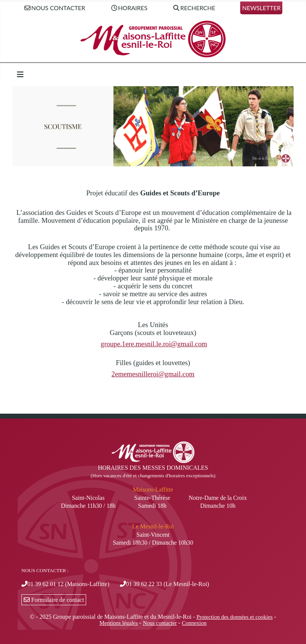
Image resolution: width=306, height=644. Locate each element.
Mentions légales (119, 623)
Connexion (194, 623)
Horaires (129, 8)
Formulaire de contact (54, 600)
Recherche (194, 8)
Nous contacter (55, 8)
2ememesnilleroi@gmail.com (153, 374)
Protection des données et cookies (235, 617)
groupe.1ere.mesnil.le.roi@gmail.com (154, 344)
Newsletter (261, 8)
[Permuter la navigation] (20, 75)
